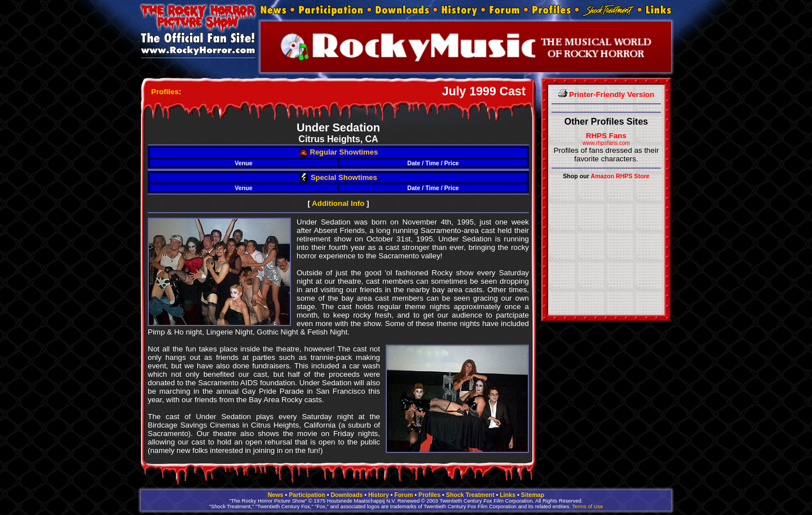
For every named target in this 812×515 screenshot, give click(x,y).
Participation (307, 495)
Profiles (165, 92)
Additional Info (338, 203)
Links (507, 495)
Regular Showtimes (338, 152)
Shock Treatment (470, 495)
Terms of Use (587, 507)
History (379, 495)
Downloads (347, 495)
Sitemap (533, 495)
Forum (403, 495)
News (276, 495)
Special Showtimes (338, 177)
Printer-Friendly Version (606, 94)
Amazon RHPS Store (620, 176)
